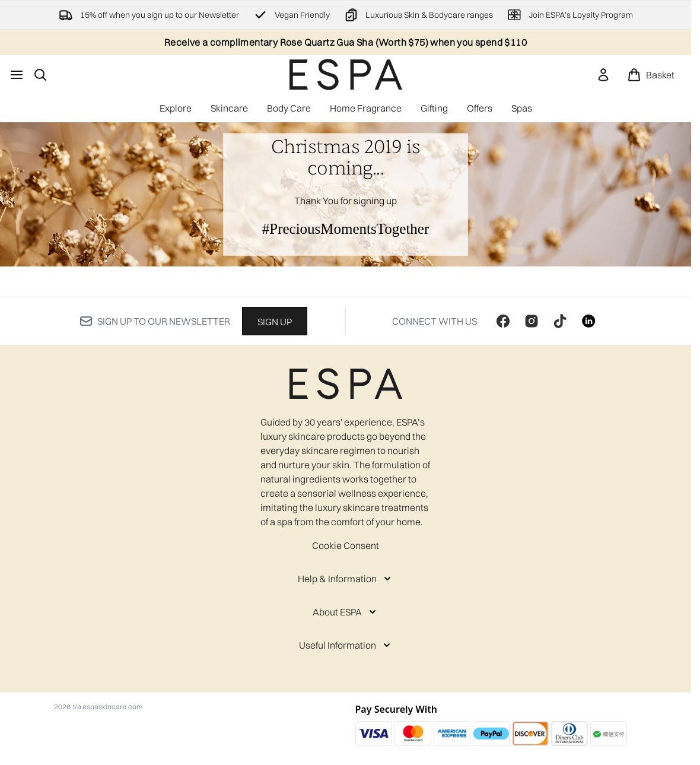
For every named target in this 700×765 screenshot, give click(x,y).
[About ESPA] (346, 612)
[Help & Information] (346, 579)
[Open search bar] (40, 75)
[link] (603, 75)
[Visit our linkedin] (588, 321)
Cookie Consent (346, 545)
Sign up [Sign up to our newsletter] (275, 322)
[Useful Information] (346, 645)
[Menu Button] (17, 75)
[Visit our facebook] (503, 321)
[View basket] (651, 75)
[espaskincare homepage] (346, 74)
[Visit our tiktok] (560, 321)
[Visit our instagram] (532, 321)
